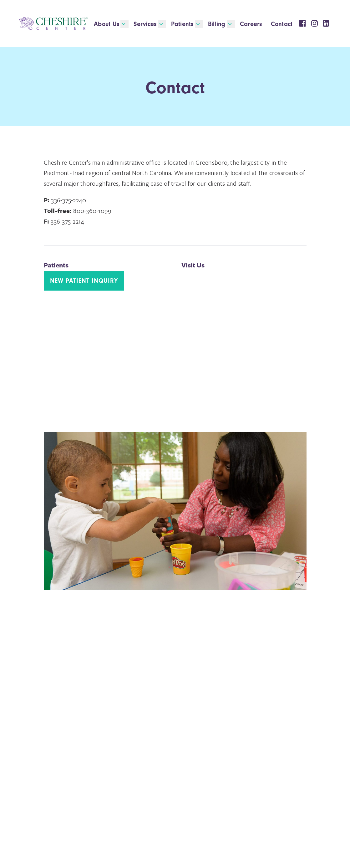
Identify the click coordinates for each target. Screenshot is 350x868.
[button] (124, 24)
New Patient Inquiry (84, 281)
